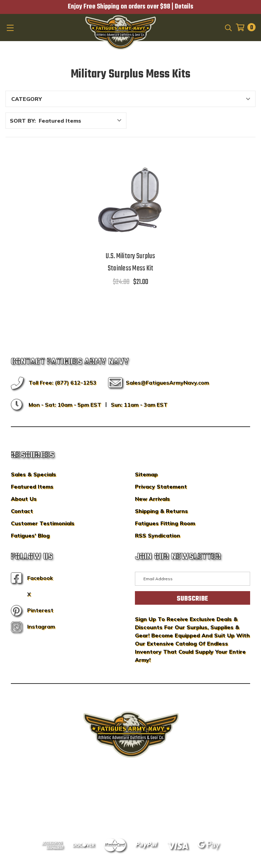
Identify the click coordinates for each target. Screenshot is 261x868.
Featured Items (32, 486)
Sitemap (146, 474)
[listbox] (82, 121)
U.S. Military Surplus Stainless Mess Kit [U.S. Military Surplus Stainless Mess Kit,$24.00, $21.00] (130, 262)
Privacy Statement (161, 486)
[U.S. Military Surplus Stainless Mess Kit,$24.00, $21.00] (130, 200)
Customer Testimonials (43, 523)
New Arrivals (152, 499)
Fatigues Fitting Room (165, 523)
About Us (24, 499)
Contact (22, 511)
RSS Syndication (158, 535)
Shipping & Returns (161, 511)
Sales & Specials (33, 474)
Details (184, 7)
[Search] (228, 27)
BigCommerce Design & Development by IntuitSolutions (131, 795)
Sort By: (23, 121)
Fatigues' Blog (30, 535)
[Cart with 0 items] (244, 27)
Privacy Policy (143, 805)
